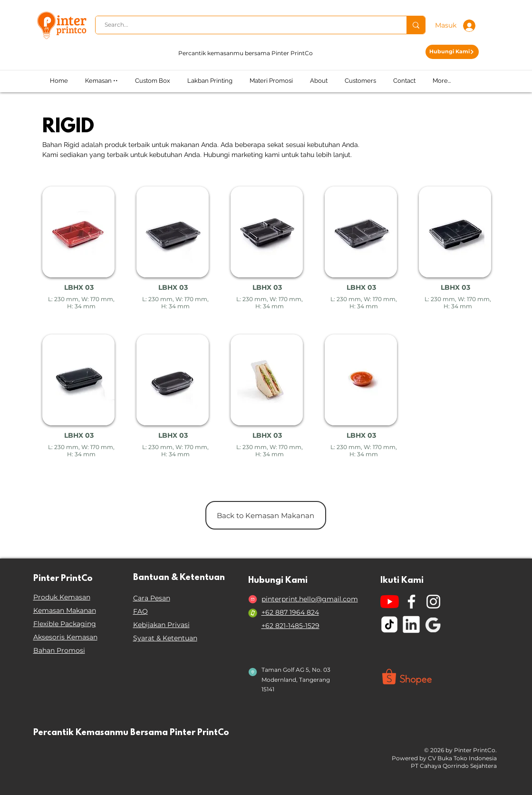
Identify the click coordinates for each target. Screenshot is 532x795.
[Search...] (246, 25)
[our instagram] (433, 602)
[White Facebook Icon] (411, 602)
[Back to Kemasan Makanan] (266, 515)
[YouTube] (390, 602)
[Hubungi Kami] (452, 52)
